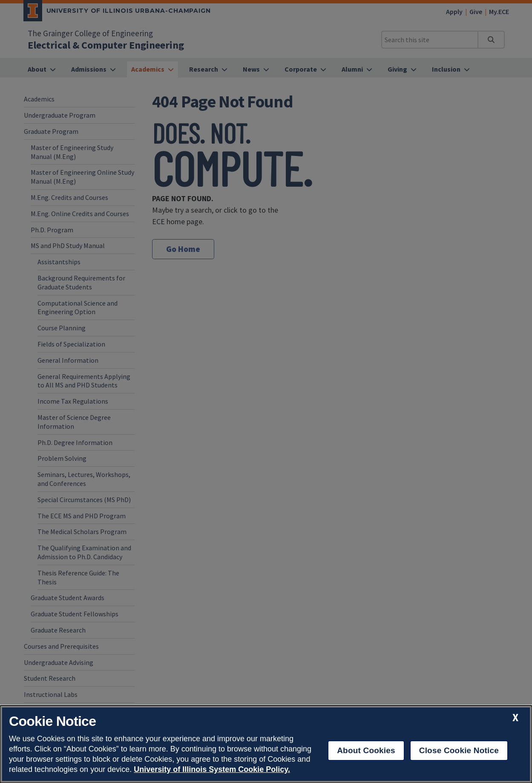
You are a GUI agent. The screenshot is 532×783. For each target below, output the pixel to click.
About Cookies (366, 750)
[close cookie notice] (515, 718)
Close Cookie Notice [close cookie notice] (459, 750)
